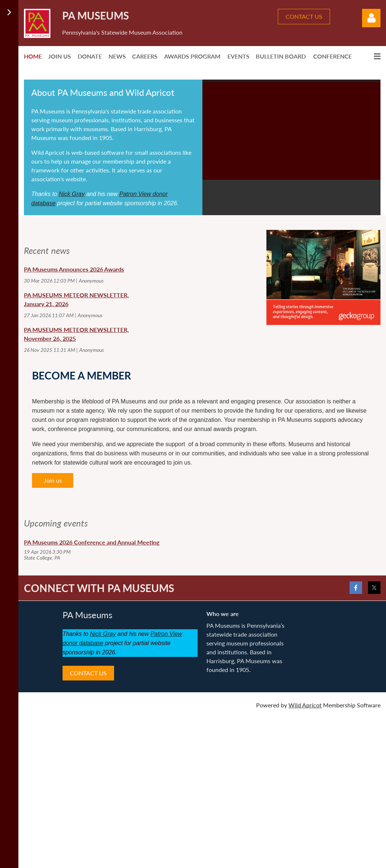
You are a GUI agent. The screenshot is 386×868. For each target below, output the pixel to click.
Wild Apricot (305, 705)
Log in (371, 18)
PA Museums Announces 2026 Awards (74, 269)
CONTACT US (304, 16)
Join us (53, 480)
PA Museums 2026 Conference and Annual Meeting (92, 542)
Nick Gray (72, 194)
